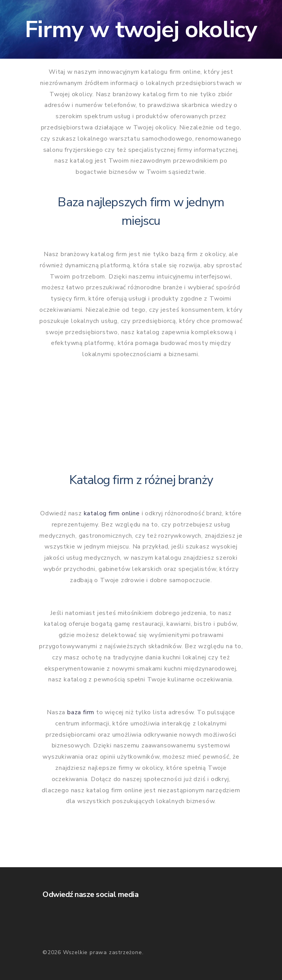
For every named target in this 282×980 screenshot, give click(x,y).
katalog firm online (112, 513)
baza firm (81, 712)
